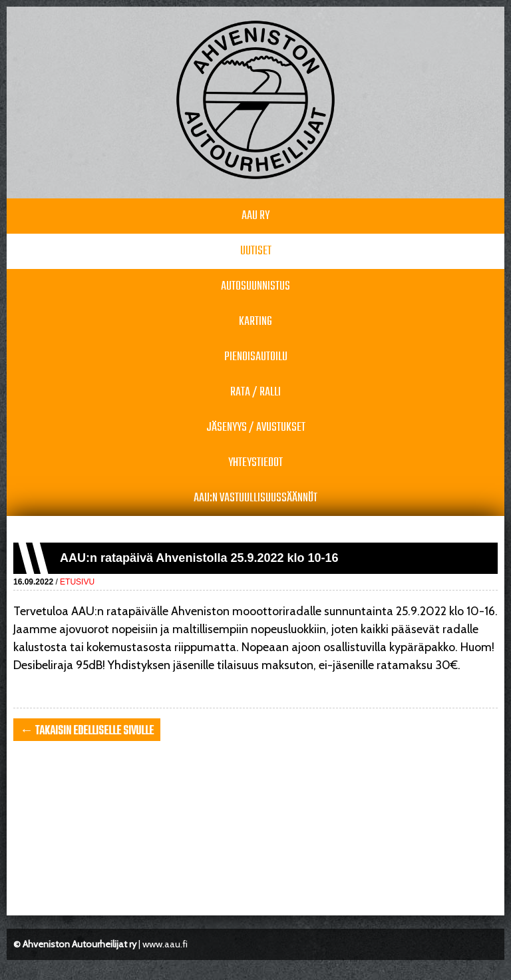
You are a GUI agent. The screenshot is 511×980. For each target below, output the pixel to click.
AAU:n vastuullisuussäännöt (255, 498)
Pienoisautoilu (256, 357)
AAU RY (255, 216)
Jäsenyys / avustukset (256, 428)
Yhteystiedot (255, 463)
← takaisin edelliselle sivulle (87, 731)
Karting (255, 322)
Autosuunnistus (255, 287)
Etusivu (77, 582)
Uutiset (256, 251)
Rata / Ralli (255, 392)
